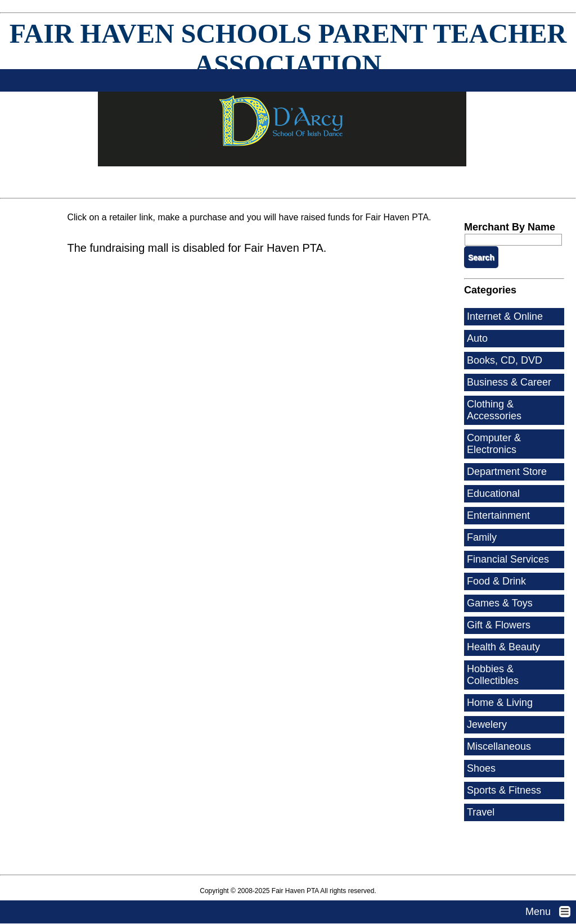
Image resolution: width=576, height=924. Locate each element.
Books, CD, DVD (505, 360)
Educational (493, 493)
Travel (481, 812)
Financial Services (508, 559)
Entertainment (498, 515)
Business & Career (509, 382)
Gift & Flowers (499, 625)
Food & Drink (496, 581)
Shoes (481, 768)
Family (482, 537)
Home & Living (500, 703)
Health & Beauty (503, 647)
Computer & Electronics (494, 444)
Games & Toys (500, 603)
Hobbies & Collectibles (493, 675)
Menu (551, 912)
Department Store (507, 472)
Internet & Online (505, 316)
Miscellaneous (499, 746)
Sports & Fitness (504, 790)
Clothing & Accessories (494, 410)
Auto (477, 338)
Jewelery (487, 724)
